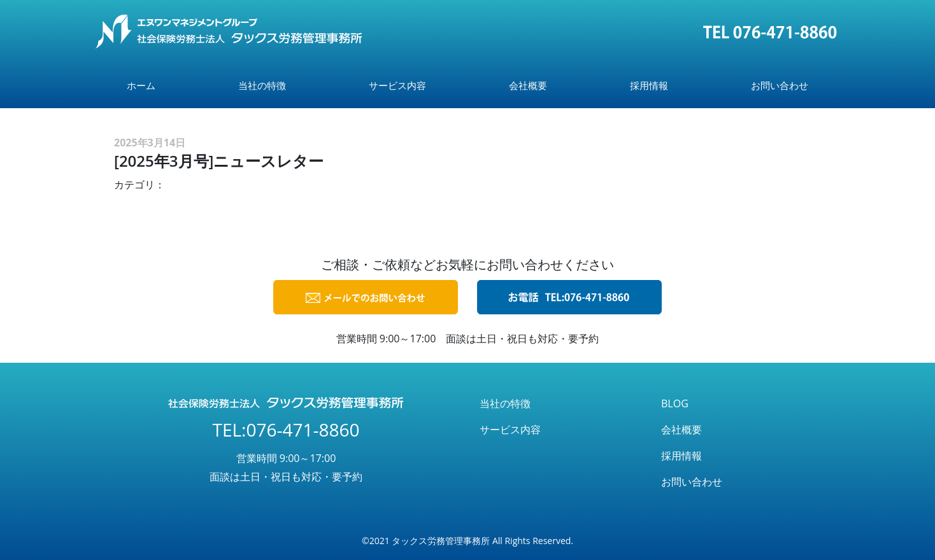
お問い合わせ (780, 85)
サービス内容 (397, 85)
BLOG (675, 403)
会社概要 (528, 85)
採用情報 (649, 85)
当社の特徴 (262, 85)
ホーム (141, 85)
